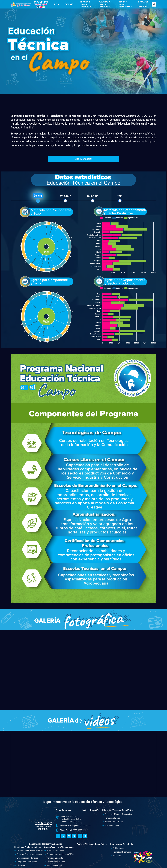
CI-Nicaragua (117, 848)
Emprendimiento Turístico (26, 858)
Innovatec (116, 856)
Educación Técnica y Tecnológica (117, 814)
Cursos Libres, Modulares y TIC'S (59, 854)
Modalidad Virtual (53, 866)
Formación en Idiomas (55, 862)
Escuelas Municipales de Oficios (29, 850)
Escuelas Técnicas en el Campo (28, 854)
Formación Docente (53, 858)
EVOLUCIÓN (70, 4)
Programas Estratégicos (26, 862)
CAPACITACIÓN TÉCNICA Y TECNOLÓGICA (105, 4)
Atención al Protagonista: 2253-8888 (75, 826)
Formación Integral (111, 818)
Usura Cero (20, 866)
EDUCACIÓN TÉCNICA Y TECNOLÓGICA (86, 4)
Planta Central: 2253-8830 (71, 830)
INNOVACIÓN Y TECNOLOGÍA (143, 4)
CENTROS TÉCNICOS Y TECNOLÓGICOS (125, 4)
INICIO (56, 4)
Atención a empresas (54, 850)
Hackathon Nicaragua (121, 852)
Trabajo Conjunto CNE (113, 822)
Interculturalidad (111, 826)
